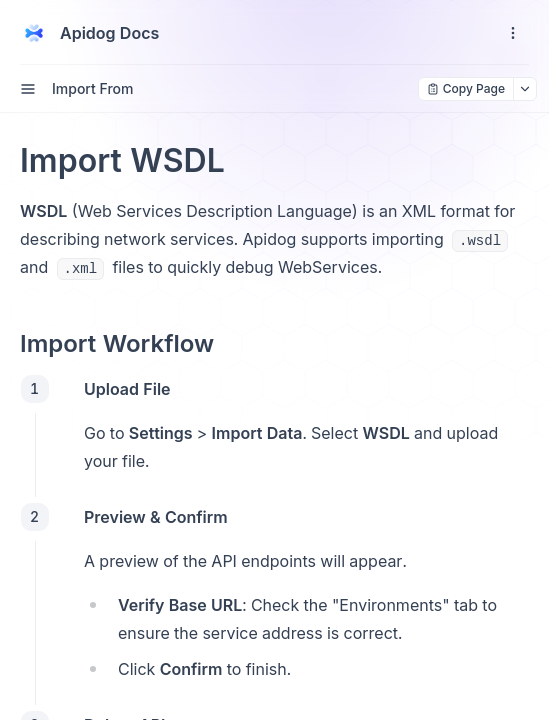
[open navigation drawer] (513, 33)
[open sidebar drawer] (28, 89)
